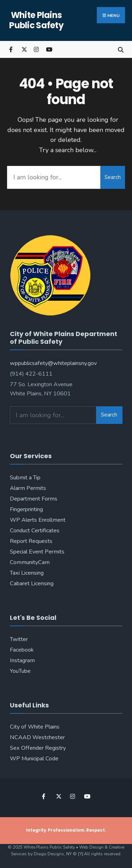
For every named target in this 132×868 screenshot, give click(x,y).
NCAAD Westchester (37, 737)
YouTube (20, 671)
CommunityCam (30, 562)
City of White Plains (35, 727)
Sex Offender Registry (38, 748)
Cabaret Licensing (32, 583)
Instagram (22, 660)
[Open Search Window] (121, 49)
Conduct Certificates (35, 531)
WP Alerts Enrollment (38, 520)
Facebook (22, 650)
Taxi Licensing (27, 573)
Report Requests (31, 541)
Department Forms (34, 499)
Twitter (19, 639)
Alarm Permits (28, 488)
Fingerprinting (26, 509)
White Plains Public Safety (36, 20)
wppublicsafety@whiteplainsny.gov (53, 363)
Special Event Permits (37, 552)
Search (113, 177)
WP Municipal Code (34, 759)
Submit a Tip (25, 478)
